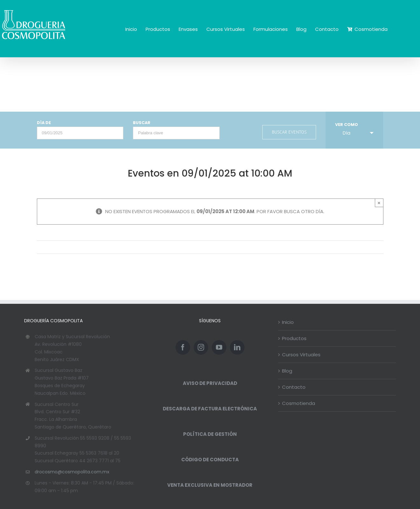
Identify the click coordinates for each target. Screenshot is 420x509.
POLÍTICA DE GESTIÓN (210, 434)
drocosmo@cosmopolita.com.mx (72, 472)
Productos (294, 338)
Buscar (142, 123)
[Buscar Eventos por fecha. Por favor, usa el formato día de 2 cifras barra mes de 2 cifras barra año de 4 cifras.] (80, 133)
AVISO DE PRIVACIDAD (210, 383)
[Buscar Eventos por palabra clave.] (176, 133)
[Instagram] (201, 347)
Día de (44, 123)
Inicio (288, 322)
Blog (287, 371)
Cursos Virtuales (301, 355)
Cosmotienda (299, 403)
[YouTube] (219, 347)
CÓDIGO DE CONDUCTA (210, 460)
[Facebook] (183, 347)
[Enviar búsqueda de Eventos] (289, 132)
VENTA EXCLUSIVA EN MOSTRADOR (210, 485)
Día (343, 133)
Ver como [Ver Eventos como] (347, 125)
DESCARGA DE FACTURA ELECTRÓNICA (210, 409)
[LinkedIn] (237, 347)
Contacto (294, 387)
